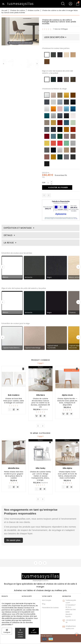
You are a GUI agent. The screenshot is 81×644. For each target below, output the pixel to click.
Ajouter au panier (59, 187)
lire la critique (61, 29)
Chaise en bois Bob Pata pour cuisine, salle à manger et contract (14, 401)
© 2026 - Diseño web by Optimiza (40, 638)
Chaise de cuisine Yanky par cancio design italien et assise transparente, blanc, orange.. (40, 477)
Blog (44, 606)
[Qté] (49, 183)
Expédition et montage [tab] (18, 228)
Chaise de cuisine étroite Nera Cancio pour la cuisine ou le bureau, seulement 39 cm (40, 403)
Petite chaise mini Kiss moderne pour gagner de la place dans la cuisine (14, 476)
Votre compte (47, 598)
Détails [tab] (8, 235)
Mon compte (47, 602)
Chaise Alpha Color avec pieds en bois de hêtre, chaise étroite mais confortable (67, 476)
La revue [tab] (9, 243)
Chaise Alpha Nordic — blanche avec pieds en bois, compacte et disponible (67, 402)
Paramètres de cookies (50, 609)
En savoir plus (13, 542)
